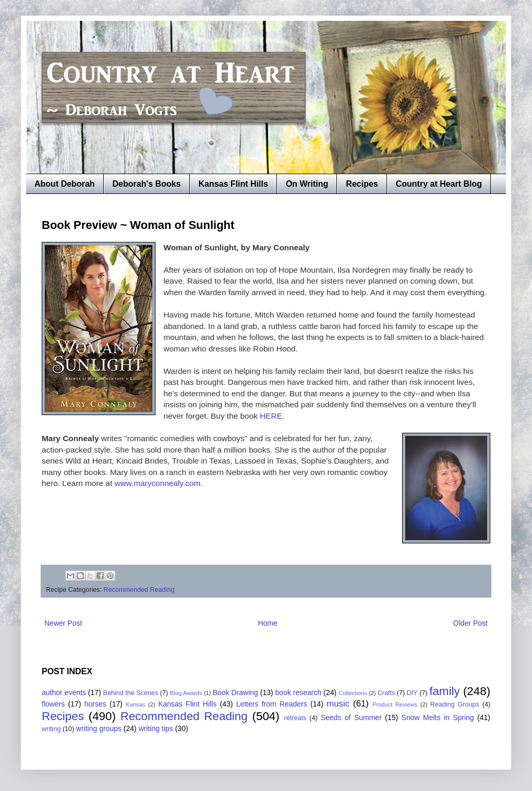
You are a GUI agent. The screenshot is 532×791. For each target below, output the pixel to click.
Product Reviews (395, 704)
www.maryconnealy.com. (157, 483)
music (338, 704)
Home (267, 623)
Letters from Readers (272, 704)
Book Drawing (235, 692)
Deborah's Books (147, 184)
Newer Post (63, 623)
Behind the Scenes (131, 693)
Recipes (362, 184)
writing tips (156, 728)
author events (64, 692)
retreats (295, 718)
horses (95, 704)
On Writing (307, 184)
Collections (353, 693)
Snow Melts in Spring (438, 717)
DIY (412, 693)
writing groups (99, 728)
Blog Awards (186, 693)
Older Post (470, 623)
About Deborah (65, 184)
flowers (53, 704)
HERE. (272, 416)
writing (51, 729)
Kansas (135, 704)
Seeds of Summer (351, 717)
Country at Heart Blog (439, 184)
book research (299, 692)
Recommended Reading (139, 590)
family (444, 691)
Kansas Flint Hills (233, 184)
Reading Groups (455, 704)
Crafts (386, 693)
